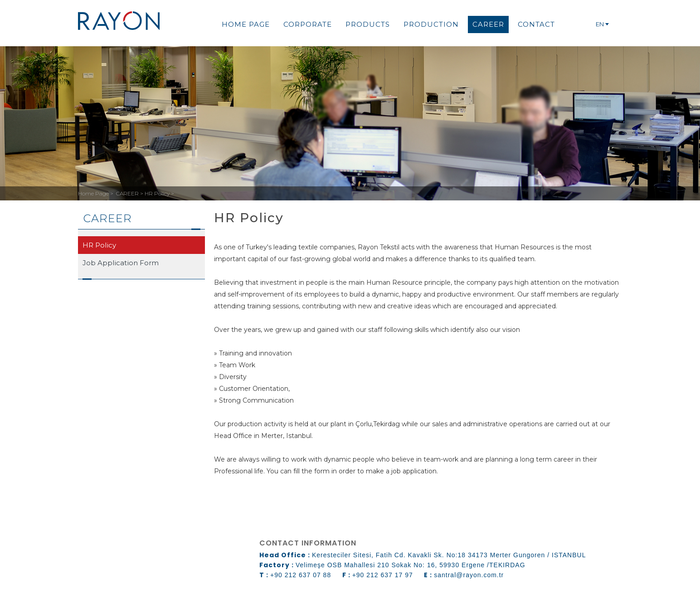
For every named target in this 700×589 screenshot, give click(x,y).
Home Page (94, 193)
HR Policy (99, 245)
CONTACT (536, 24)
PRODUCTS (368, 24)
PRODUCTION (431, 24)
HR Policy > (159, 193)
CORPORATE (308, 24)
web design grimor (112, 568)
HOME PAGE (246, 24)
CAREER (488, 24)
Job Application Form (121, 263)
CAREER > (130, 193)
